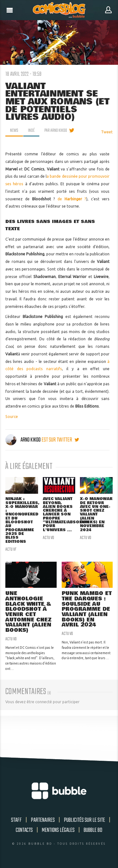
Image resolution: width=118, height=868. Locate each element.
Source (12, 417)
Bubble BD (93, 830)
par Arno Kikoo (56, 131)
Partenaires (43, 820)
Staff (16, 820)
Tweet (107, 132)
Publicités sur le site (84, 820)
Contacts (24, 830)
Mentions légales (58, 830)
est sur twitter (60, 440)
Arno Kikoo (23, 440)
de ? (72, 199)
